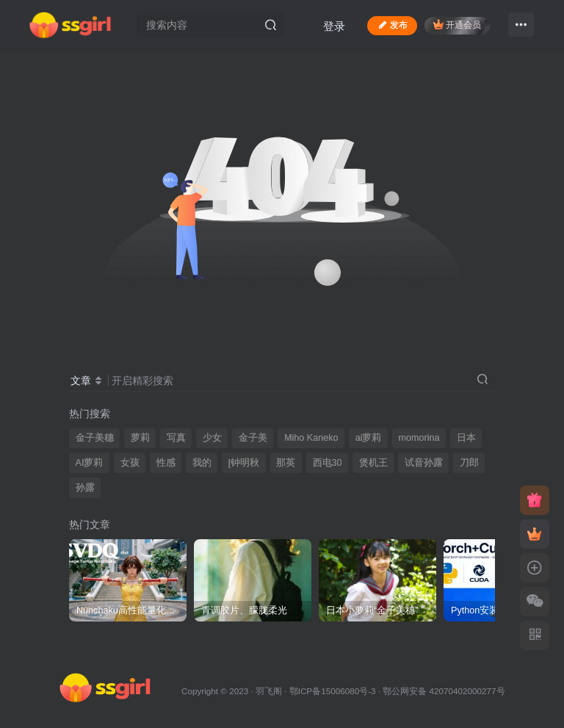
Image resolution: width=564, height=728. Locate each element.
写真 (176, 438)
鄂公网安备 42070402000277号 (444, 691)
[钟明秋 (244, 463)
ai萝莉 (369, 438)
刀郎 (469, 463)
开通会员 (457, 25)
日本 (466, 438)
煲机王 (373, 463)
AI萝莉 (90, 463)
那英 (286, 463)
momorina (419, 438)
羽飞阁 (269, 691)
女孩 (130, 463)
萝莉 (140, 438)
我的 (202, 463)
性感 (166, 463)
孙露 (85, 488)
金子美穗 (95, 438)
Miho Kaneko (311, 438)
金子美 (253, 438)
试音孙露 (424, 463)
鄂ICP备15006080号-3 (333, 691)
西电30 (328, 463)
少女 (212, 438)
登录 (334, 26)
